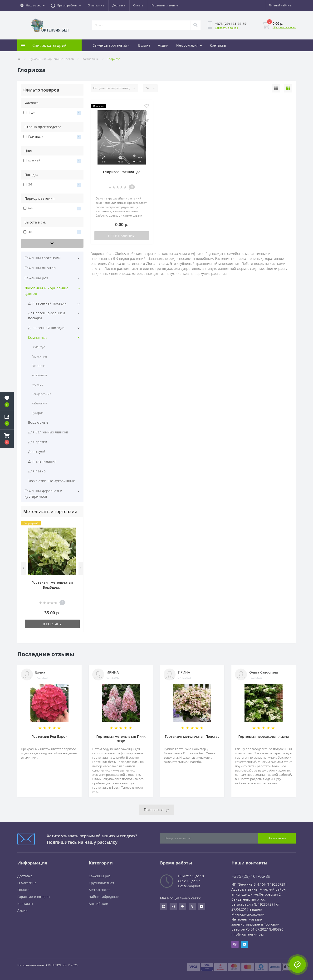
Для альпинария (42, 461)
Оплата (138, 5)
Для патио (37, 471)
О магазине (96, 5)
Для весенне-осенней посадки (47, 315)
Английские (98, 904)
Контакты (218, 45)
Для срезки (38, 442)
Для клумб (37, 452)
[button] (33, 5)
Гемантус (38, 347)
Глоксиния (39, 356)
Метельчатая (100, 890)
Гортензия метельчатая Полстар (192, 736)
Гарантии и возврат (166, 5)
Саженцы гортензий (112, 45)
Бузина (144, 45)
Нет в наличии (122, 236)
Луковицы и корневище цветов (52, 59)
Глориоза (39, 366)
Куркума (37, 384)
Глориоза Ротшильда (122, 172)
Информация (189, 45)
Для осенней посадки (46, 328)
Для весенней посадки (47, 303)
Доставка (119, 5)
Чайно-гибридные (104, 897)
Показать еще (156, 810)
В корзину (52, 624)
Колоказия (39, 375)
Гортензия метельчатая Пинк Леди (121, 739)
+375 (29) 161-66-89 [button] (251, 876)
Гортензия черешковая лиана (264, 736)
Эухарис (37, 413)
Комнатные (91, 59)
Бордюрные (38, 422)
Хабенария (39, 403)
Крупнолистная (101, 883)
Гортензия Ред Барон (50, 736)
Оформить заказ (284, 27)
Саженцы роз (36, 278)
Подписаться (277, 838)
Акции (163, 45)
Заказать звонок (226, 28)
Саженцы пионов (40, 268)
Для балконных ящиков (48, 432)
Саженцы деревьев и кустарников (43, 493)
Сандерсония (41, 394)
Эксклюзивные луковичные (51, 481)
